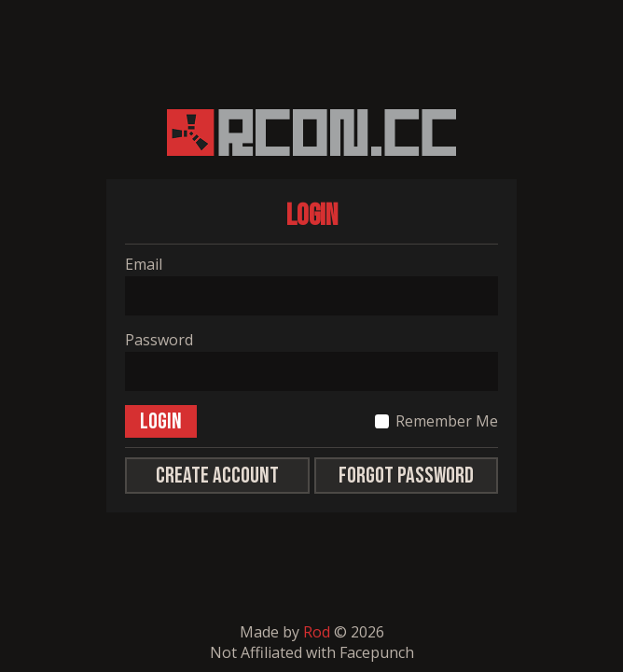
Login (161, 421)
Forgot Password (406, 476)
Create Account (217, 476)
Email (144, 264)
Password (159, 340)
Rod (317, 632)
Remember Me (447, 421)
